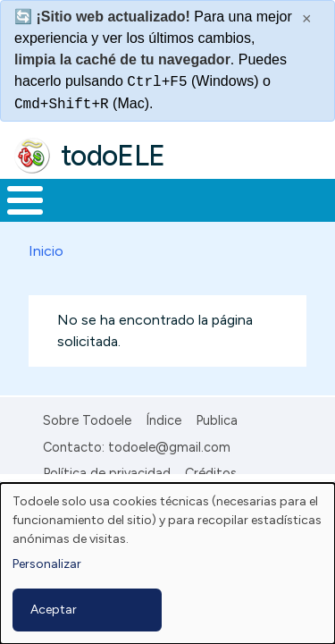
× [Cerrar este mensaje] (307, 19)
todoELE (113, 156)
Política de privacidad (107, 473)
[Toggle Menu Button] (25, 200)
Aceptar (54, 610)
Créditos (211, 473)
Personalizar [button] (47, 564)
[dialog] (167, 563)
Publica (217, 420)
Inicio (46, 251)
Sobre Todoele (87, 420)
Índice (163, 420)
